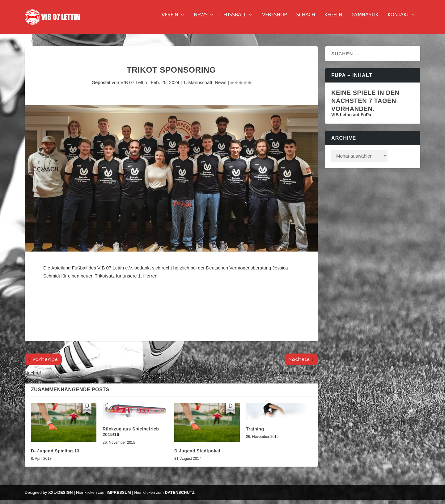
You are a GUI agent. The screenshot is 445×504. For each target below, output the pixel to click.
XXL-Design (60, 497)
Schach (305, 19)
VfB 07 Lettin (134, 87)
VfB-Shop (274, 19)
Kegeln (333, 19)
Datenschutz (180, 497)
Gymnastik (365, 19)
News (201, 19)
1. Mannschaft (198, 87)
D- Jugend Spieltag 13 (55, 455)
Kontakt (398, 19)
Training (255, 433)
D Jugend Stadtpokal (197, 455)
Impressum (119, 497)
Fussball (235, 19)
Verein (170, 19)
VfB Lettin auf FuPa (351, 119)
